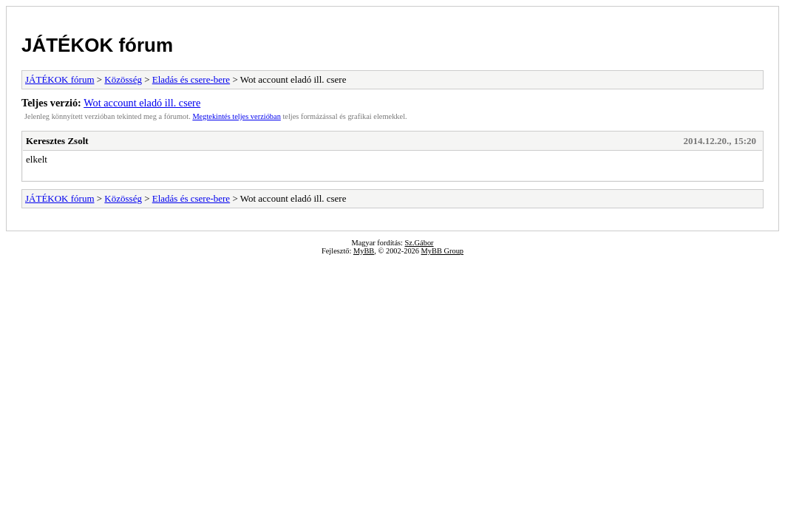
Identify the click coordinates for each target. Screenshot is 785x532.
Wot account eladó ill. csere (142, 103)
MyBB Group (442, 251)
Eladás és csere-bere (191, 79)
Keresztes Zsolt (57, 141)
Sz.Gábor (419, 243)
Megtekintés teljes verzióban (236, 116)
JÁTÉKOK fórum (97, 45)
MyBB (364, 251)
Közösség (123, 79)
